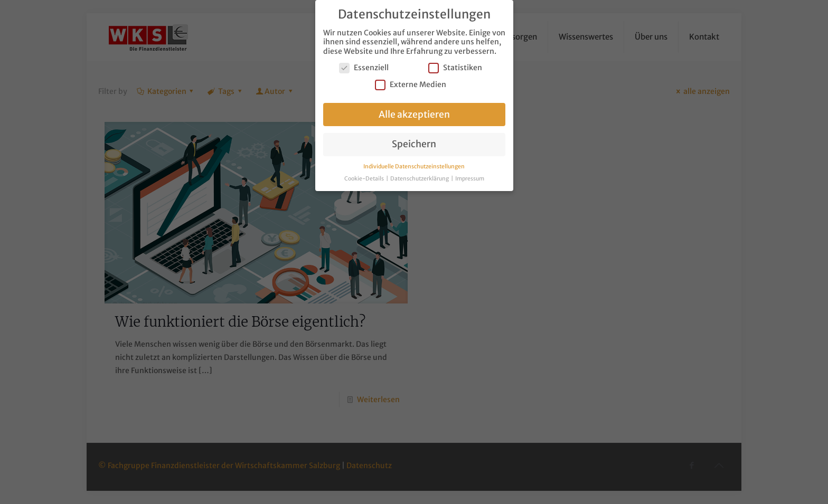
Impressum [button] (470, 175)
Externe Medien (411, 82)
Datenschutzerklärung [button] (420, 175)
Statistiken (455, 65)
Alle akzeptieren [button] (414, 111)
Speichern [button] (414, 141)
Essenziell (364, 65)
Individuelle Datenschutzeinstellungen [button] (414, 163)
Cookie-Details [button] (365, 175)
